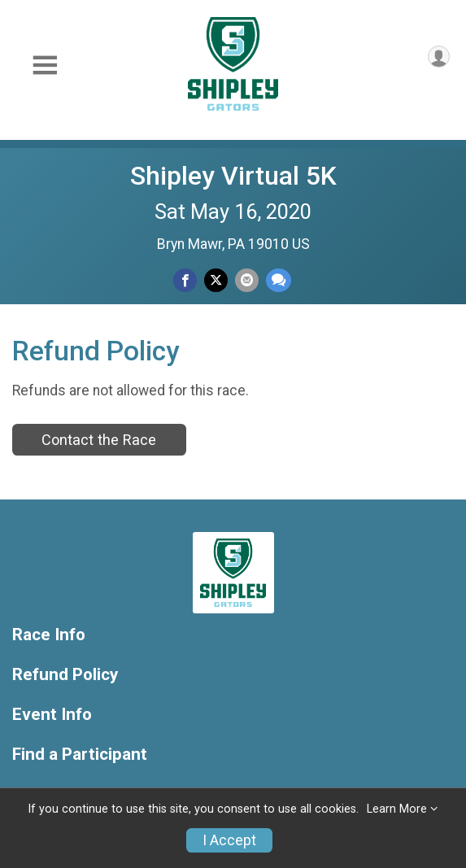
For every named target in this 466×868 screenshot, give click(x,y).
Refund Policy (65, 675)
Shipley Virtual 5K (233, 176)
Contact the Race (99, 440)
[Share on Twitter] (216, 280)
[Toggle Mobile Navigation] (45, 65)
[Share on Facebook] (185, 280)
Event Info (52, 715)
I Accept (229, 840)
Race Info (49, 635)
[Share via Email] (247, 280)
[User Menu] (439, 57)
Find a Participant (80, 755)
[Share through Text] (279, 280)
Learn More (397, 809)
